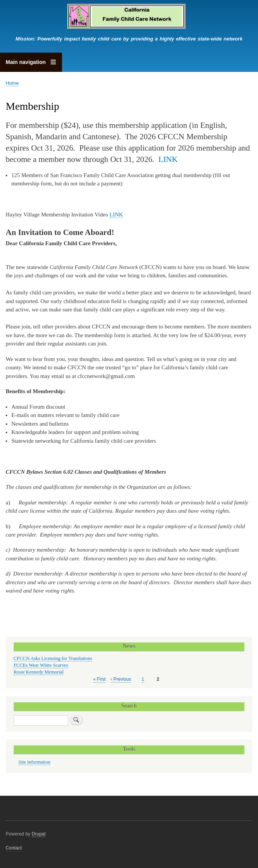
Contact (14, 848)
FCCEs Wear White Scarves (41, 665)
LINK (168, 159)
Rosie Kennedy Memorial (39, 672)
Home (12, 83)
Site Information (34, 762)
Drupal (39, 834)
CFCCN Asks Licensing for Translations (53, 658)
